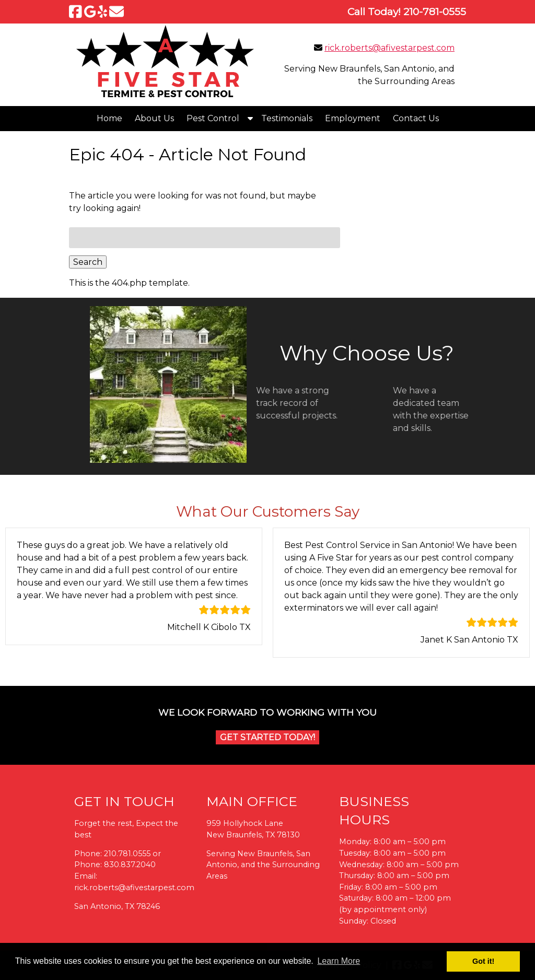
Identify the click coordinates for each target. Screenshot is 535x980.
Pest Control (213, 118)
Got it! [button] (483, 961)
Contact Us (416, 118)
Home (109, 118)
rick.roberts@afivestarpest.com (389, 48)
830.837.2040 (130, 865)
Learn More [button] (339, 961)
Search (88, 262)
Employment (353, 118)
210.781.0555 (127, 854)
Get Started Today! (267, 737)
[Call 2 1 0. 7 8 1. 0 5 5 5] (435, 11)
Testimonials (287, 118)
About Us (154, 118)
